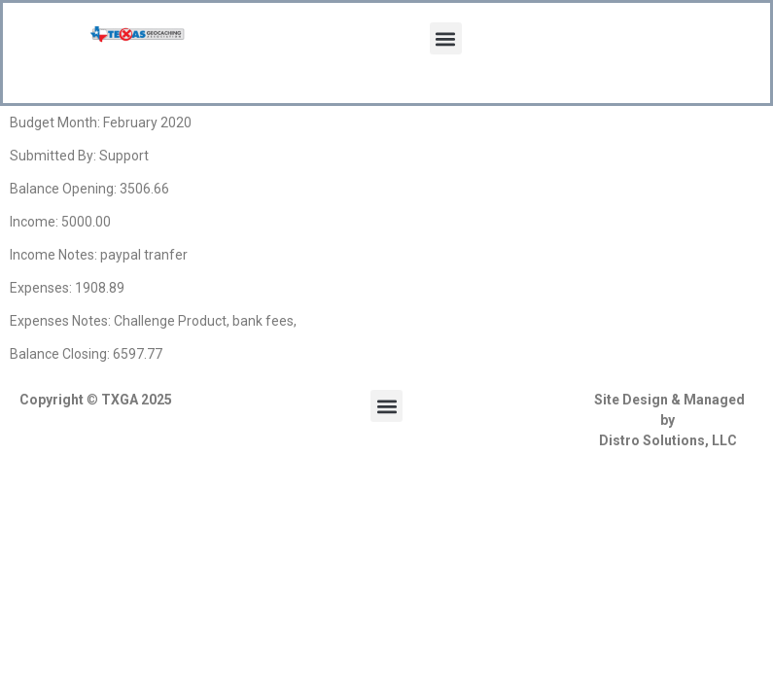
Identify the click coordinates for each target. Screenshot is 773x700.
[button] (446, 38)
